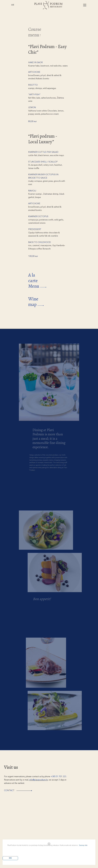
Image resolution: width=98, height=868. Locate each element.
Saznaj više (83, 845)
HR (13, 5)
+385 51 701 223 (59, 777)
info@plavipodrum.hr (39, 780)
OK (10, 858)
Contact (20, 791)
